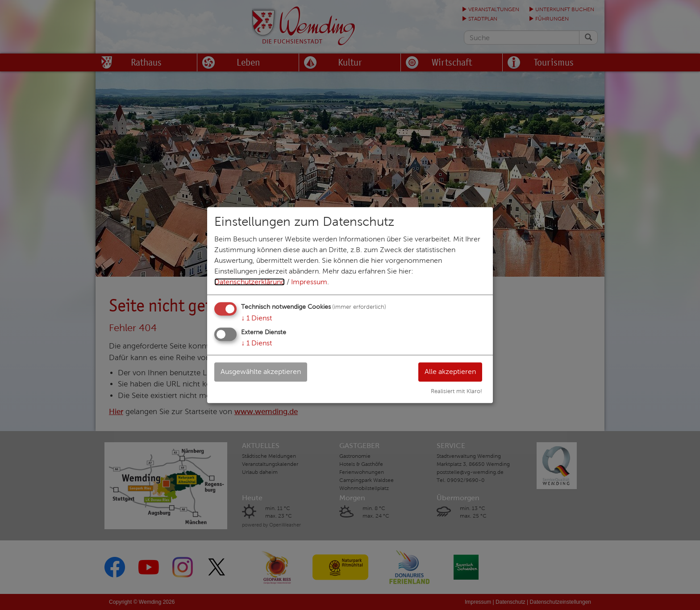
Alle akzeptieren (450, 371)
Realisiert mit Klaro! (456, 391)
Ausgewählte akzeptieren (261, 371)
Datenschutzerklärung (250, 282)
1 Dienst (256, 318)
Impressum (309, 282)
